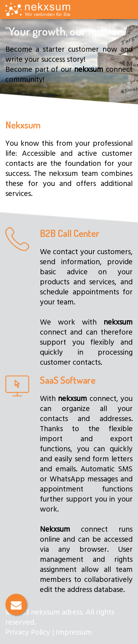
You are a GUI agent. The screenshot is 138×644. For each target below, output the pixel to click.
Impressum (74, 632)
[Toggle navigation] (127, 12)
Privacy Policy (28, 632)
